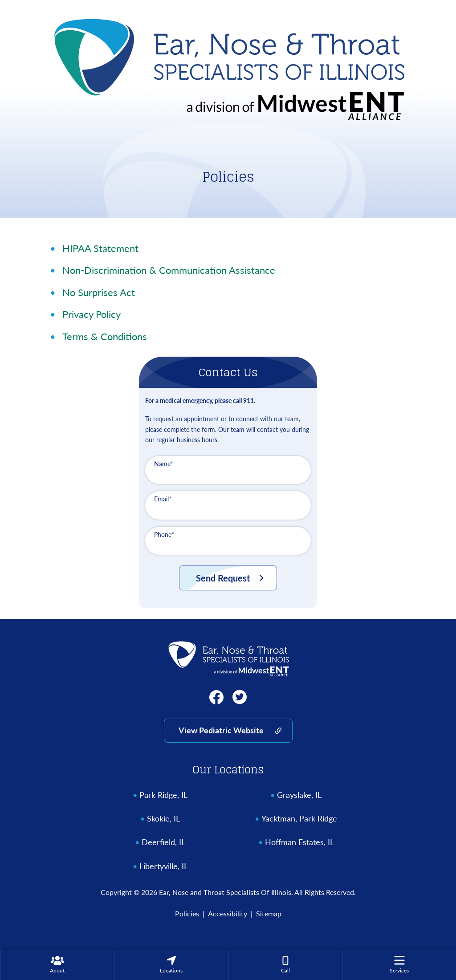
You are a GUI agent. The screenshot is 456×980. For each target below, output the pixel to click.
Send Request (223, 578)
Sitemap (269, 913)
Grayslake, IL (299, 795)
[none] (57, 965)
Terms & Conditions (105, 336)
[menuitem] (57, 965)
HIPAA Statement (100, 248)
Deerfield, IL (163, 842)
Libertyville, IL (164, 866)
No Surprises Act (99, 292)
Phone (164, 535)
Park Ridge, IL (163, 795)
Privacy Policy (92, 314)
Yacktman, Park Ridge (299, 819)
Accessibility (228, 913)
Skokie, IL (163, 819)
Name (164, 464)
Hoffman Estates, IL (299, 842)
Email (163, 499)
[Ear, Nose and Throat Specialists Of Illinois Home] (228, 67)
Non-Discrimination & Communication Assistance (169, 270)
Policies (187, 913)
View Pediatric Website (221, 730)
